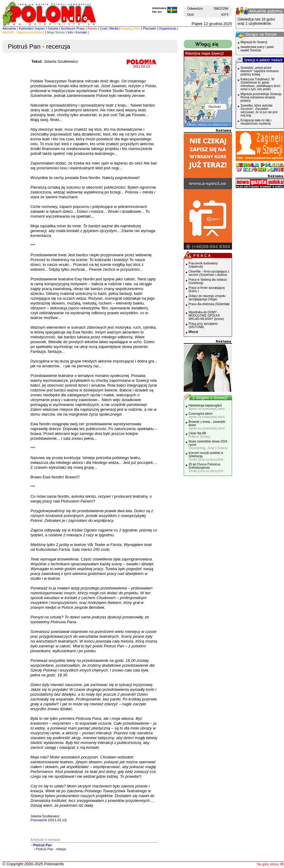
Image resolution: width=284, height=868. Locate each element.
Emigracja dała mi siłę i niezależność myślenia (256, 122)
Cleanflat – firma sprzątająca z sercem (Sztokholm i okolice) (209, 273)
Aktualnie (9, 28)
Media (114, 28)
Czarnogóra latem (207, 415)
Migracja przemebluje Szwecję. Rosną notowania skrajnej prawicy (261, 97)
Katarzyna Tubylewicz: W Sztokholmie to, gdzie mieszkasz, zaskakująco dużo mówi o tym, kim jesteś (260, 84)
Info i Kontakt (77, 32)
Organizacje (168, 28)
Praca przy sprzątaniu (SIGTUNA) (203, 325)
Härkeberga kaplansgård (207, 407)
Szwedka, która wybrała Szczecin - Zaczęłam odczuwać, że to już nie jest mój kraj (259, 110)
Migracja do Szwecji (254, 42)
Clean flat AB (199, 435)
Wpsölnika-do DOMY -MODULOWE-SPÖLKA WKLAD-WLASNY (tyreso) (206, 316)
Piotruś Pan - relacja (51, 849)
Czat (103, 28)
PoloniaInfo (39, 820)
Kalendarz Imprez (32, 28)
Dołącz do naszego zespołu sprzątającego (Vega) (207, 298)
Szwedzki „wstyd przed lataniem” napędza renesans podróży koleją (260, 71)
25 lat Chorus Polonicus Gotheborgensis (206, 468)
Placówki (149, 28)
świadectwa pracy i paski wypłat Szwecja (257, 49)
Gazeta (53, 28)
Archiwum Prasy (73, 28)
